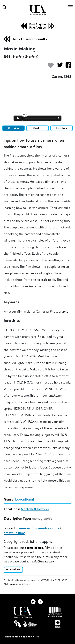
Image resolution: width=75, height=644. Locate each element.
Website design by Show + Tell (22, 637)
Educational (25, 500)
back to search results (30, 39)
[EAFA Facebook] (41, 602)
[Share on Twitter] (59, 66)
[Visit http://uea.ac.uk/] (22, 612)
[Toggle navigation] (70, 7)
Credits (37, 128)
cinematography (47, 528)
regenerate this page (21, 584)
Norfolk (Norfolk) (35, 509)
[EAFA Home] (38, 17)
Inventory (61, 128)
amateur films (15, 533)
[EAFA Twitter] (34, 602)
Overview (14, 128)
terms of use (34, 548)
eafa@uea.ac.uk (43, 562)
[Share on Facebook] (67, 66)
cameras (24, 528)
